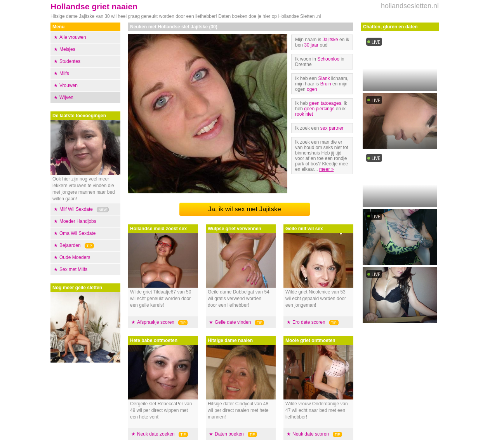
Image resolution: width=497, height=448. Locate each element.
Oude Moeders (75, 257)
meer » (326, 169)
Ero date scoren (309, 322)
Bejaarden (70, 245)
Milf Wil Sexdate (76, 209)
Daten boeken (229, 434)
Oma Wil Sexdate (77, 233)
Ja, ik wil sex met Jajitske (244, 209)
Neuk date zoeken (156, 434)
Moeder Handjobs (78, 221)
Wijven (66, 97)
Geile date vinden (233, 322)
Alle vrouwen (73, 37)
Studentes (70, 61)
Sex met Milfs (73, 269)
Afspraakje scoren (156, 322)
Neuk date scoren (311, 434)
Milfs (64, 73)
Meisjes (67, 49)
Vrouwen (69, 85)
